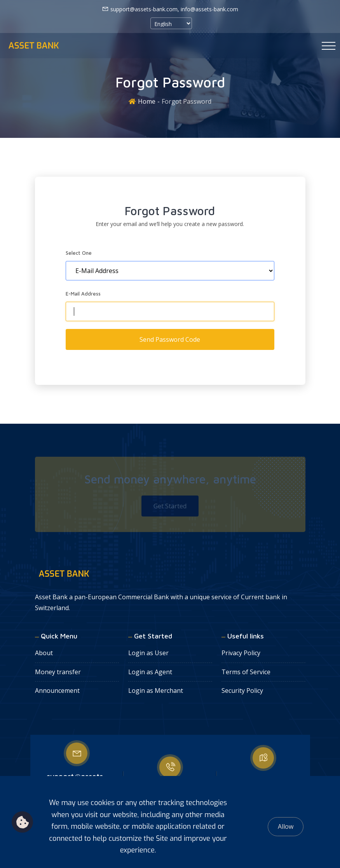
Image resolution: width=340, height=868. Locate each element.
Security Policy (242, 691)
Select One (79, 253)
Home (147, 101)
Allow (286, 826)
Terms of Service (246, 672)
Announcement (57, 691)
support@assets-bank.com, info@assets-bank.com (170, 9)
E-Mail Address (83, 294)
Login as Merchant (156, 691)
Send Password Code (170, 339)
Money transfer (58, 672)
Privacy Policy (241, 653)
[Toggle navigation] (329, 46)
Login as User (148, 653)
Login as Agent (150, 672)
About (44, 653)
